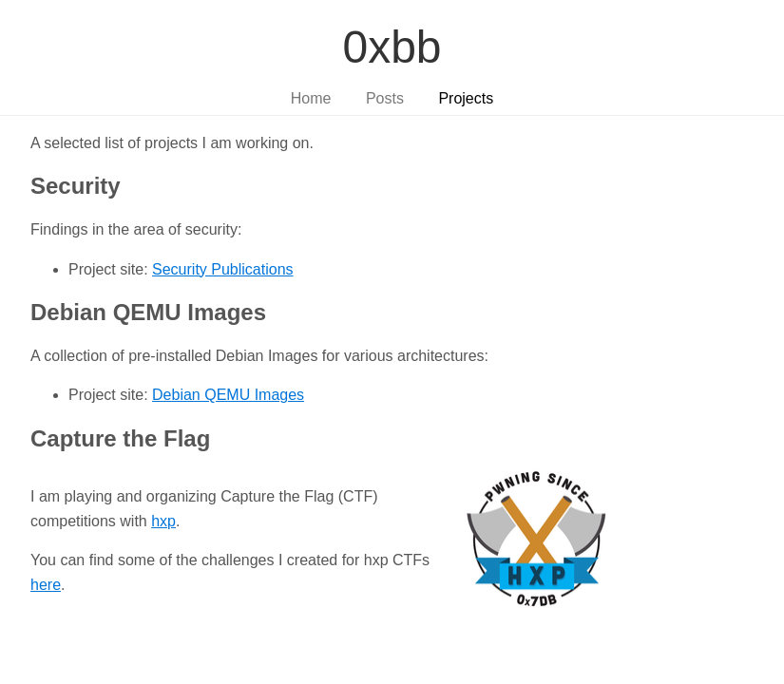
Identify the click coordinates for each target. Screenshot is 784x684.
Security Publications (223, 269)
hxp (163, 521)
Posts (385, 98)
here (46, 585)
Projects (466, 98)
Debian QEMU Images (228, 395)
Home (311, 98)
